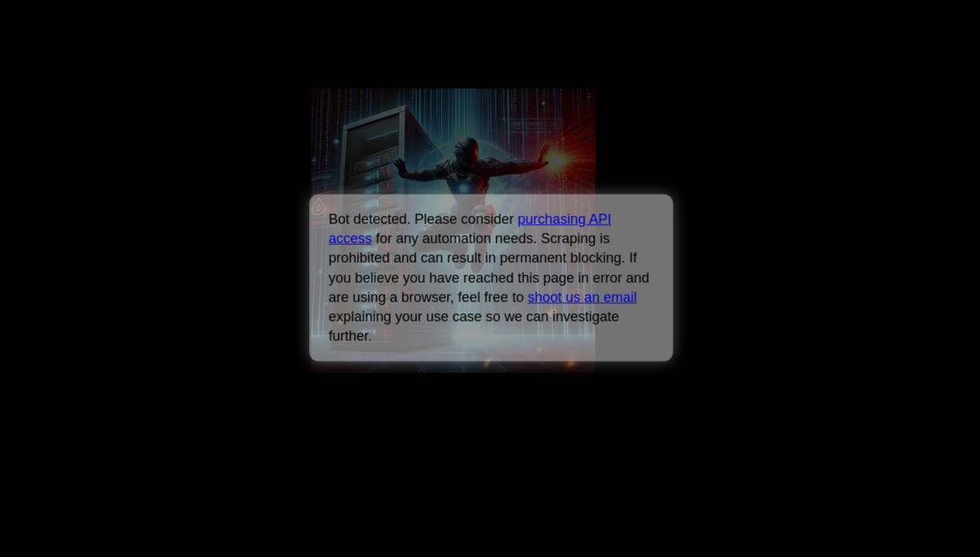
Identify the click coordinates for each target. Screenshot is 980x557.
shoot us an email (582, 297)
